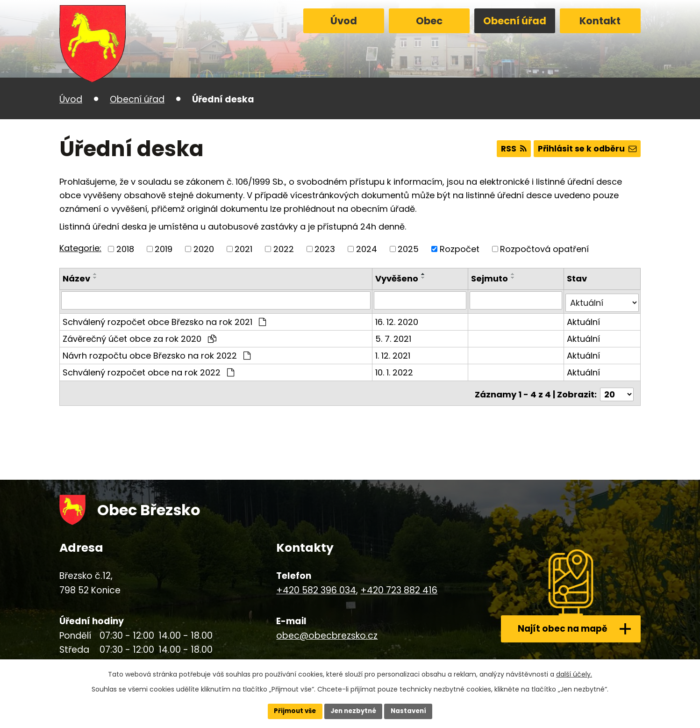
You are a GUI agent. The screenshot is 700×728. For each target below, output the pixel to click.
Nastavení (412, 711)
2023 (325, 249)
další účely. (574, 673)
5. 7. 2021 (395, 336)
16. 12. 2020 (398, 319)
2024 (367, 249)
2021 (243, 249)
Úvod (344, 21)
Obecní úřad (515, 21)
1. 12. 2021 (394, 353)
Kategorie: (80, 248)
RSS (508, 149)
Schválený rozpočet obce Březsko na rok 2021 (164, 319)
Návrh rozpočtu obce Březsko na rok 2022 (157, 353)
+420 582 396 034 (316, 585)
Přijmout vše (292, 711)
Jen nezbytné (354, 711)
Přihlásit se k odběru (585, 149)
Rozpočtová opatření (544, 249)
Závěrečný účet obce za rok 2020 (139, 336)
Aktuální (584, 319)
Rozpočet (460, 249)
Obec (429, 21)
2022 (284, 249)
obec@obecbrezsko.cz (327, 630)
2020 (204, 249)
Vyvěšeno (398, 278)
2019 (164, 249)
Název (76, 278)
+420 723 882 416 (399, 585)
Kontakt (600, 21)
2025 (408, 249)
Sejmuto (490, 278)
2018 (125, 249)
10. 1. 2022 (396, 370)
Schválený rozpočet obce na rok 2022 (148, 370)
